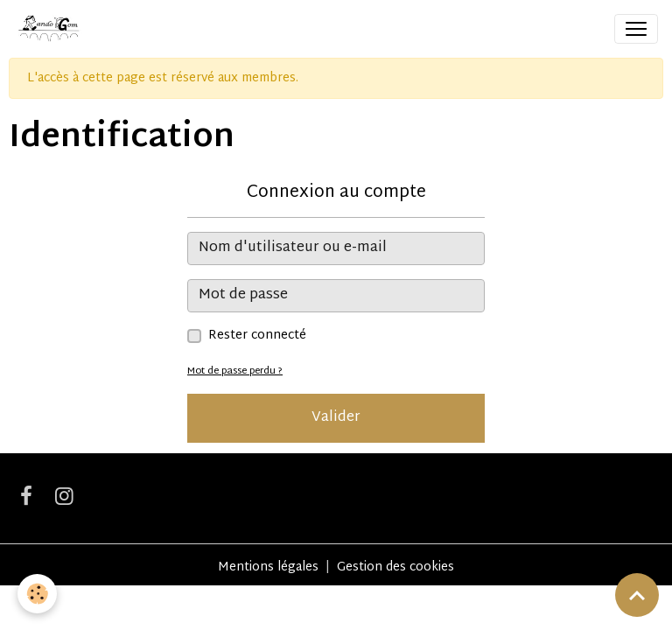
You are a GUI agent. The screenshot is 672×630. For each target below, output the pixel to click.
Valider (336, 418)
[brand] (52, 29)
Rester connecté (257, 336)
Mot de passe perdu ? (235, 371)
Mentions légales (268, 567)
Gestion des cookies (395, 567)
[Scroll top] (637, 595)
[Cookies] (37, 594)
